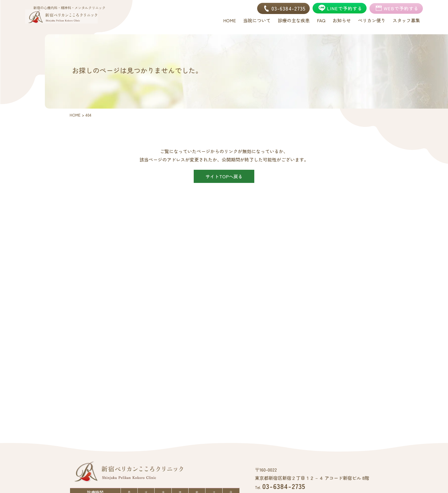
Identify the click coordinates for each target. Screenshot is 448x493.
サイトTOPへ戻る (224, 176)
